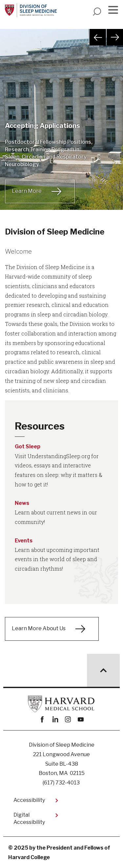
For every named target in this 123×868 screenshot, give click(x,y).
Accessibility (29, 800)
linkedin (55, 719)
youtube (81, 719)
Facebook (42, 719)
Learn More (27, 191)
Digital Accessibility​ (29, 818)
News (22, 503)
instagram (68, 719)
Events (24, 541)
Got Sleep (28, 446)
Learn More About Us (39, 628)
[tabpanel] (61, 128)
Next (115, 37)
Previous (98, 37)
